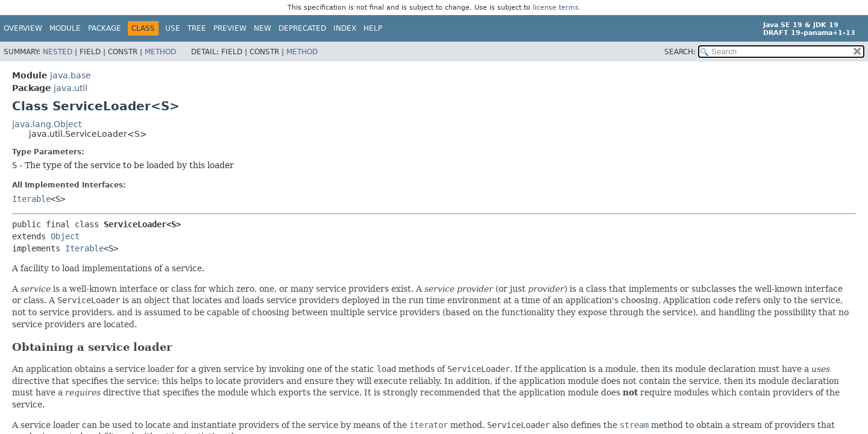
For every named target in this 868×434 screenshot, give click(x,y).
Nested (58, 52)
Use (173, 28)
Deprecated (302, 28)
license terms (556, 8)
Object (65, 236)
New (263, 28)
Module (65, 28)
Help (373, 28)
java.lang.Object (47, 124)
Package (105, 28)
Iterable (31, 199)
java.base (71, 75)
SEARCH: (680, 52)
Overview (23, 28)
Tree (197, 28)
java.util (71, 88)
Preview (230, 28)
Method (160, 52)
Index (345, 28)
